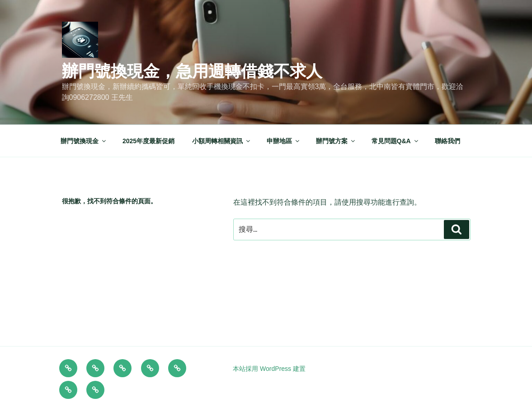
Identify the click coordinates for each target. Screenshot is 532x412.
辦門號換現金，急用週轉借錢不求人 (192, 71)
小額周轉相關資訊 (222, 141)
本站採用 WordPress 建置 (269, 369)
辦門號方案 (336, 141)
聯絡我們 (447, 141)
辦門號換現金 (84, 141)
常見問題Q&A (395, 141)
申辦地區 (284, 141)
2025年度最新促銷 (148, 141)
